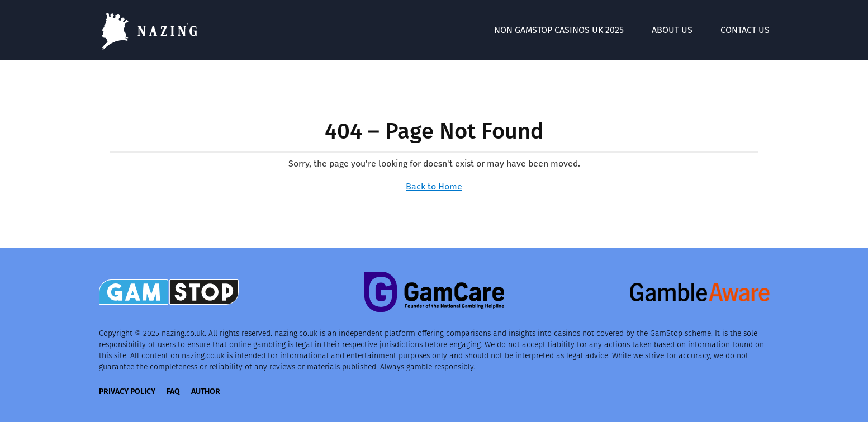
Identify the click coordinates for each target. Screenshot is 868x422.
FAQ (173, 392)
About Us (672, 30)
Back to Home (434, 186)
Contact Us (745, 30)
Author (206, 392)
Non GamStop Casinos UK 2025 (559, 30)
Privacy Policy (127, 392)
